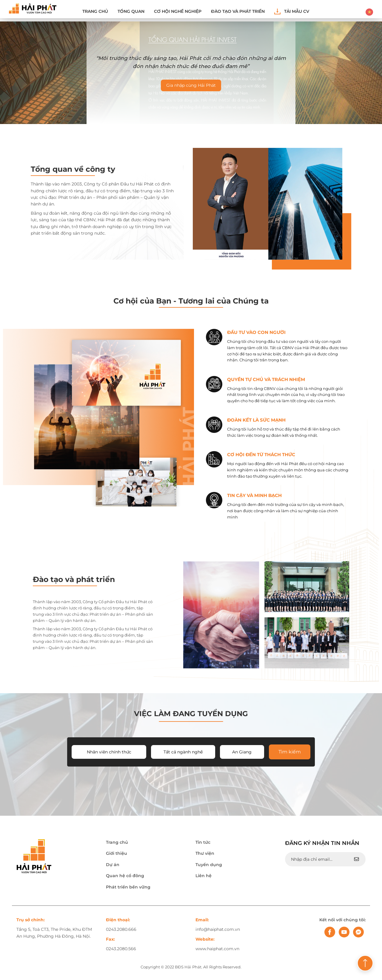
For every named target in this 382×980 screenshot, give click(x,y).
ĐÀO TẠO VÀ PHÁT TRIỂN (238, 11)
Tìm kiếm (290, 753)
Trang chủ (95, 11)
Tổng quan (131, 11)
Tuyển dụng (209, 866)
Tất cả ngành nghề (183, 753)
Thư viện (205, 854)
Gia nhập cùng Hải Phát (191, 85)
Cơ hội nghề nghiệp (178, 11)
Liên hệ (204, 877)
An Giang (242, 753)
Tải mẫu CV (292, 11)
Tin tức (203, 843)
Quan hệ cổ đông (125, 877)
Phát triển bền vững (128, 888)
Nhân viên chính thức (109, 753)
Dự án (113, 866)
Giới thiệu (117, 854)
